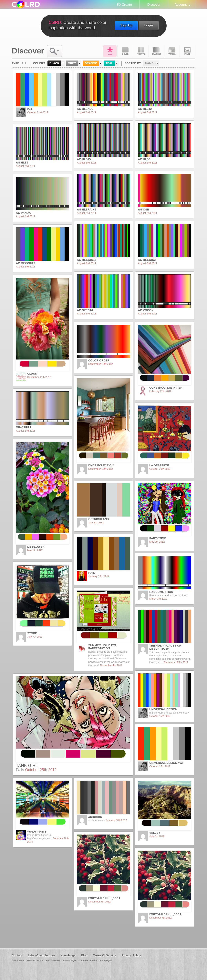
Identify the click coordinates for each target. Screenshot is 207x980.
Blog (84, 955)
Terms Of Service (104, 955)
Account (181, 5)
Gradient (156, 51)
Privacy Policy (131, 955)
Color (125, 51)
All (110, 51)
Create (127, 5)
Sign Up (126, 25)
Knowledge (68, 955)
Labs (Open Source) (41, 955)
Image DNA (187, 51)
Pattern (172, 51)
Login (149, 25)
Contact (17, 955)
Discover (154, 5)
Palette (141, 51)
